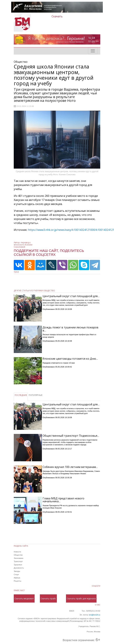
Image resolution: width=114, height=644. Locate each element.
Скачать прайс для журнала (81, 598)
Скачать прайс (48, 598)
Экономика (18, 558)
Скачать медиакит (24, 598)
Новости (17, 552)
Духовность (19, 568)
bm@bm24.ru (95, 615)
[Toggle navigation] (93, 51)
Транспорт (18, 561)
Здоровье (18, 565)
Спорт (16, 574)
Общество (18, 555)
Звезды (17, 571)
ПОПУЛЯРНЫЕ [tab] (36, 395)
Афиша (17, 578)
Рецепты (17, 581)
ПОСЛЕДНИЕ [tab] (21, 395)
